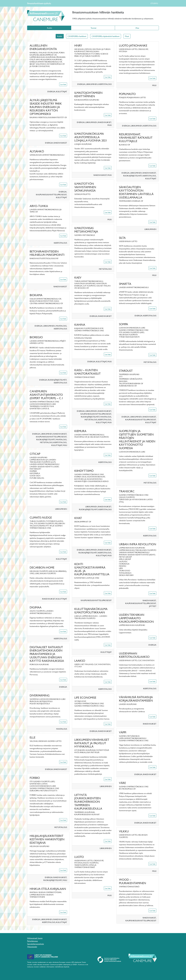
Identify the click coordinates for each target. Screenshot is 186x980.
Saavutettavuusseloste (36, 944)
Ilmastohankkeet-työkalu (39, 3)
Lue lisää (63, 84)
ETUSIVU (154, 3)
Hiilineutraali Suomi (35, 938)
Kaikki (49, 28)
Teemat (93, 28)
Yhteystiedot (32, 947)
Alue (137, 28)
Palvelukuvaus (33, 941)
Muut (127, 36)
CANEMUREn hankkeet (77, 36)
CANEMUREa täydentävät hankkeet (106, 36)
